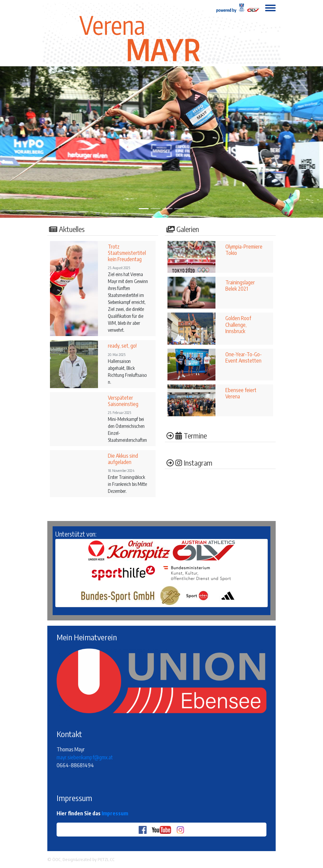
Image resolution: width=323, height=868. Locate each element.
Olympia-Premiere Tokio (244, 250)
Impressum (115, 813)
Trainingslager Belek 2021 (240, 286)
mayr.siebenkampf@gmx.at (85, 757)
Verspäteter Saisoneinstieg (123, 401)
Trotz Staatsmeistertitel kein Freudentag (127, 253)
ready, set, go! (122, 346)
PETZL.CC (106, 859)
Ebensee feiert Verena (241, 393)
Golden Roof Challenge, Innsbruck (238, 324)
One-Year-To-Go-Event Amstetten (244, 357)
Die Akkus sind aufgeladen (123, 459)
